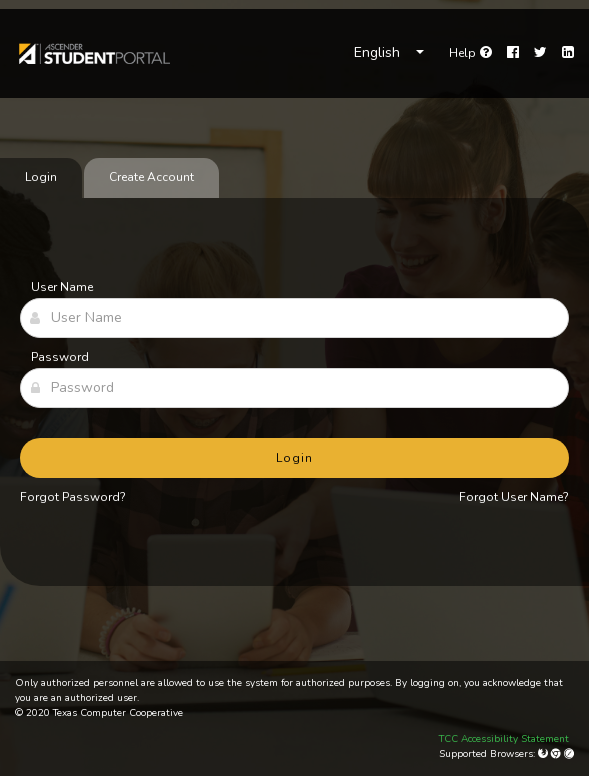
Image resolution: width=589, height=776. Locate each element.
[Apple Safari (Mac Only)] (569, 754)
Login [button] (294, 458)
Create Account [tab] (151, 177)
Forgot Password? (73, 497)
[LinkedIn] (568, 53)
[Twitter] (540, 53)
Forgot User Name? (514, 497)
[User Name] (294, 318)
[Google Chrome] (557, 754)
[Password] (294, 388)
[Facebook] (513, 53)
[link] (93, 54)
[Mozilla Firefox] (544, 754)
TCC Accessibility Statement (504, 739)
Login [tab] (41, 177)
